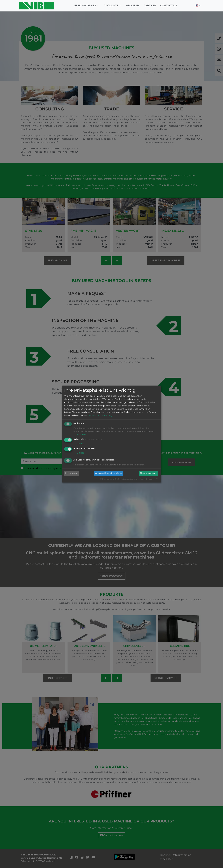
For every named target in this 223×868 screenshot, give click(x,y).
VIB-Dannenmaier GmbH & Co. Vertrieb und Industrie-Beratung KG (128, 479)
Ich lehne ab (72, 473)
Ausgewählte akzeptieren (109, 473)
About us (133, 5)
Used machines (85, 5)
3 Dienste (79, 435)
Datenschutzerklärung (100, 416)
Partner (150, 5)
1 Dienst (79, 444)
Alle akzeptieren (148, 473)
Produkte (111, 5)
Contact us (168, 5)
